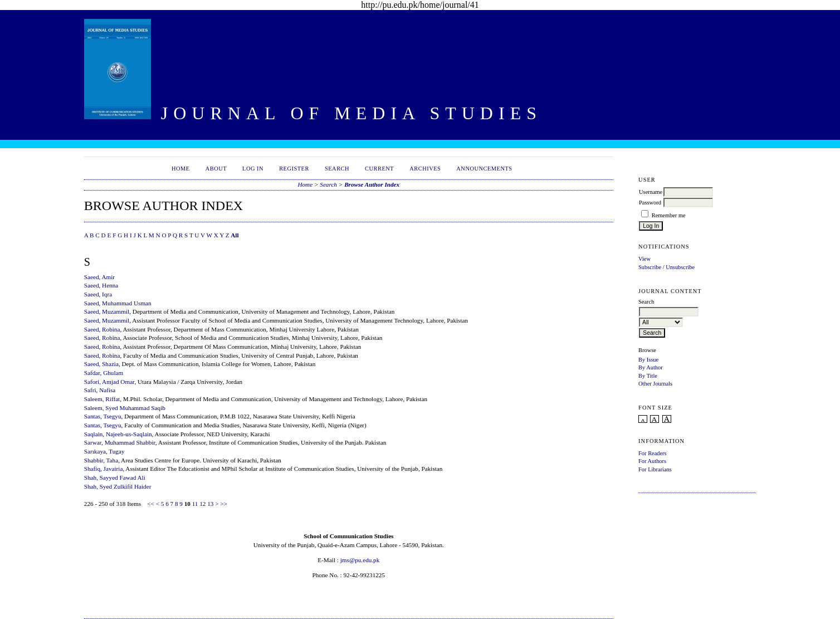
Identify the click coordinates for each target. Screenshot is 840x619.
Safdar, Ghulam (104, 373)
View (644, 259)
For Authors (652, 461)
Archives (425, 169)
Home (181, 169)
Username (651, 192)
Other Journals (655, 384)
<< (151, 504)
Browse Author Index (372, 184)
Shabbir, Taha (101, 460)
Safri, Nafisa (100, 390)
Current (379, 169)
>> (224, 504)
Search (337, 169)
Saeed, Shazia (101, 364)
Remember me (669, 215)
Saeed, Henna (101, 285)
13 (210, 504)
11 (195, 504)
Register (294, 169)
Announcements (484, 169)
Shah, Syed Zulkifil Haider (118, 486)
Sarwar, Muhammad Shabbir (120, 442)
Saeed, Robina (102, 329)
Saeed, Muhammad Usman (118, 303)
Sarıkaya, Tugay (104, 451)
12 (202, 504)
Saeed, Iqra (98, 294)
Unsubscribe (680, 267)
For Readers (653, 453)
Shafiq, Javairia (104, 469)
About (216, 169)
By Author (651, 367)
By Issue (648, 360)
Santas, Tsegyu (103, 416)
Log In (253, 169)
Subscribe (650, 267)
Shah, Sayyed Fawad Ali (115, 477)
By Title (648, 376)
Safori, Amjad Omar (109, 382)
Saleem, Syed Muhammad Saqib (125, 408)
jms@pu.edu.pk (360, 560)
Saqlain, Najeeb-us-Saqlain (118, 434)
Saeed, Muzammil (107, 311)
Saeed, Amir (99, 277)
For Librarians (655, 469)
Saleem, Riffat (102, 399)
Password (650, 203)
